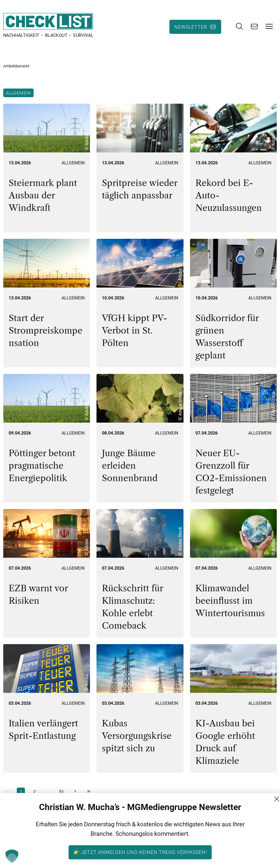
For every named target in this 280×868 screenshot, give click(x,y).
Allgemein (18, 93)
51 (62, 792)
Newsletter (191, 27)
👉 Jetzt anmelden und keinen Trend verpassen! (140, 852)
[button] (12, 856)
